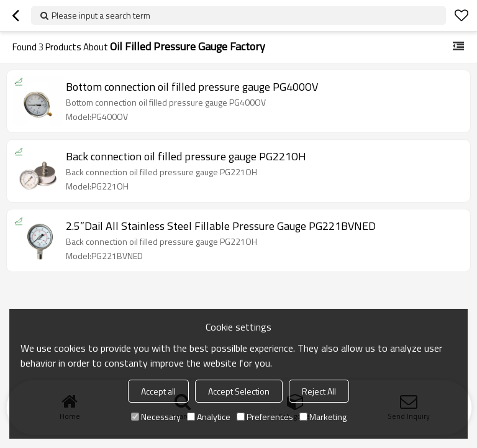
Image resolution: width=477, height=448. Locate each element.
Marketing (323, 417)
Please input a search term (101, 15)
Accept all (158, 391)
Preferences (265, 417)
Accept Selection (239, 391)
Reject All (319, 391)
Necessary (156, 417)
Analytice (209, 417)
